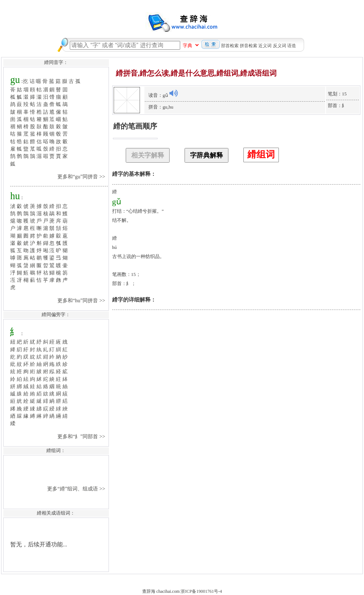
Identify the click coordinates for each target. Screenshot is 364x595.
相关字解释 (148, 155)
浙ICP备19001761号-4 (201, 591)
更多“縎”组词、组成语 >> (77, 489)
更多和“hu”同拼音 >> (82, 300)
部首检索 (230, 46)
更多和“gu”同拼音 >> (82, 177)
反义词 (280, 46)
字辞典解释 (206, 155)
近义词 (265, 46)
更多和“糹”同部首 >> (82, 436)
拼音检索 (249, 46)
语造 (292, 46)
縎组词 (261, 154)
